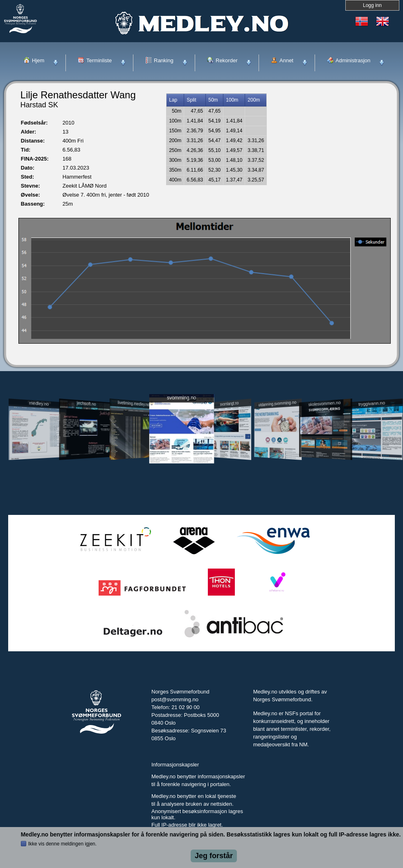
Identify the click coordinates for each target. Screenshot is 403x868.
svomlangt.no (230, 403)
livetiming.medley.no (134, 403)
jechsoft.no (87, 403)
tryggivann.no (372, 403)
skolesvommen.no (325, 403)
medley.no (39, 403)
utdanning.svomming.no (278, 403)
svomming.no (181, 398)
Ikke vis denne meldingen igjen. (62, 844)
